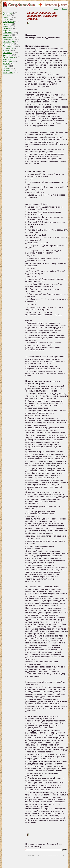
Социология (8, 53)
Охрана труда (8, 42)
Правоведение (9, 46)
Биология (7, 15)
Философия (8, 62)
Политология (8, 44)
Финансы (7, 64)
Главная (56, 9)
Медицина (7, 35)
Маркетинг (7, 31)
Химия (6, 66)
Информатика (8, 22)
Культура (7, 26)
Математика (8, 33)
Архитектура (8, 13)
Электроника (8, 73)
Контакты (65, 9)
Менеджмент (8, 37)
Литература (8, 28)
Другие (6, 20)
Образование (8, 39)
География (7, 17)
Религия (6, 51)
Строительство (9, 57)
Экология (7, 68)
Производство (8, 48)
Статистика (7, 55)
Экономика (7, 70)
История (6, 24)
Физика (6, 59)
